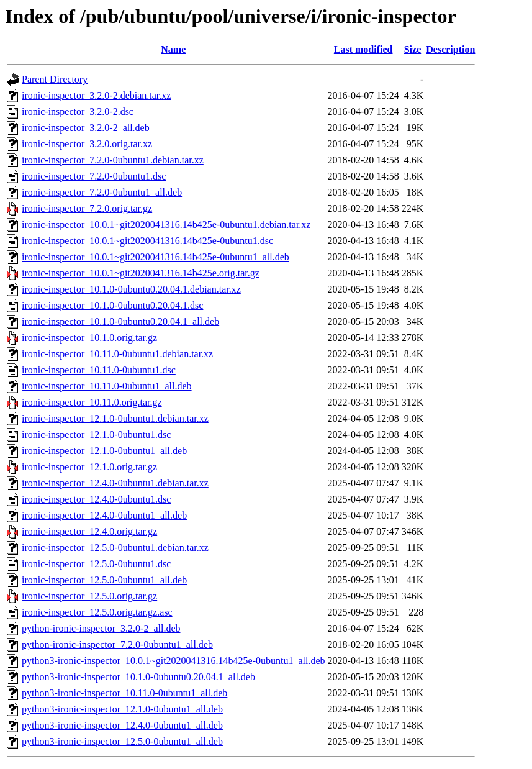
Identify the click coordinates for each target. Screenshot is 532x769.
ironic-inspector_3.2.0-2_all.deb (86, 128)
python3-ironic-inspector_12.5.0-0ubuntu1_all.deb (122, 741)
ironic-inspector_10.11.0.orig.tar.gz (92, 402)
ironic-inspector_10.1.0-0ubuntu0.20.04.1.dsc (112, 305)
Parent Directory (55, 79)
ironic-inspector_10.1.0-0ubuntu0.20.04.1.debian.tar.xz (131, 289)
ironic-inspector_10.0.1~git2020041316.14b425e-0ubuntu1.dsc (147, 241)
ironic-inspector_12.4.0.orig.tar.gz (89, 531)
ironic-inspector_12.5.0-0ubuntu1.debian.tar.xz (115, 548)
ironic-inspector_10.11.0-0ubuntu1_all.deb (107, 386)
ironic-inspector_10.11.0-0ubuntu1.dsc (99, 370)
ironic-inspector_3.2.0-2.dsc (78, 111)
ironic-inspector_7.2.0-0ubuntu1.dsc (94, 176)
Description (450, 49)
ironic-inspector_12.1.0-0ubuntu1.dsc (96, 435)
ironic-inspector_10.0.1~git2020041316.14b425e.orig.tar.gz (141, 273)
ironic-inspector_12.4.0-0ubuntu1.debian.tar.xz (115, 483)
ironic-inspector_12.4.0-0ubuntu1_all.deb (104, 515)
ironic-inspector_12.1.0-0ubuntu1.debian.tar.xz (115, 418)
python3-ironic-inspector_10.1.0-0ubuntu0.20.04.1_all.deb (138, 677)
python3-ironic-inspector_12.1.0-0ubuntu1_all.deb (122, 709)
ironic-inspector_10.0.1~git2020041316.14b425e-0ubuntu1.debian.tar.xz (166, 225)
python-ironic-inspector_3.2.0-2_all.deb (101, 628)
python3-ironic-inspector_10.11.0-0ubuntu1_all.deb (124, 693)
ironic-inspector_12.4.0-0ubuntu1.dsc (96, 499)
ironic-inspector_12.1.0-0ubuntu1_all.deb (104, 451)
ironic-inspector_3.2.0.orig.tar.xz (87, 144)
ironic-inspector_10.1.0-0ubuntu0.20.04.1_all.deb (120, 321)
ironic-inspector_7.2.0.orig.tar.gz (87, 208)
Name (173, 49)
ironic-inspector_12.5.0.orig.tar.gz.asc (97, 612)
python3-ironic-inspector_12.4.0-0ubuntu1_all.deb (122, 725)
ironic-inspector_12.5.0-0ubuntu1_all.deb (104, 580)
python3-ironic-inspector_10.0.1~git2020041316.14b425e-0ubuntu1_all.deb (174, 661)
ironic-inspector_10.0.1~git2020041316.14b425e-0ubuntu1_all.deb (156, 257)
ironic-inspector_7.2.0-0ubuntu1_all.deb (102, 192)
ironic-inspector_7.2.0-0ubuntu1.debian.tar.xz (113, 160)
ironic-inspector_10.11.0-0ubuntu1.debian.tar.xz (117, 354)
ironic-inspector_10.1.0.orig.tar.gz (89, 338)
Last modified (363, 49)
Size (413, 49)
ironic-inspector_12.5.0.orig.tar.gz (89, 596)
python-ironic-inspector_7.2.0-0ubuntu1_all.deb (117, 644)
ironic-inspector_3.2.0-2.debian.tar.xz (96, 95)
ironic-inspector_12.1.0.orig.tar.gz (89, 467)
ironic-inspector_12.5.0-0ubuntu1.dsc (96, 564)
